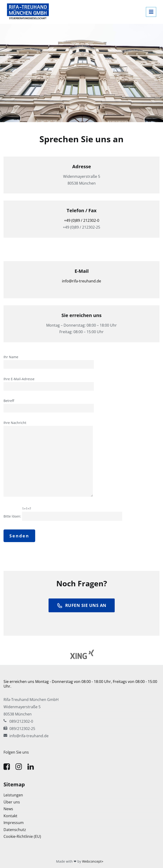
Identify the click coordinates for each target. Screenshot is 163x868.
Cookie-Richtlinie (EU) (22, 836)
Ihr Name (49, 361)
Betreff (49, 405)
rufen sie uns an (82, 605)
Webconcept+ (93, 861)
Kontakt (10, 816)
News (8, 809)
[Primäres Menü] (151, 12)
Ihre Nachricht (48, 459)
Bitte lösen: (63, 512)
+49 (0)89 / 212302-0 (82, 220)
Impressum (14, 823)
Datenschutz (15, 830)
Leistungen (13, 795)
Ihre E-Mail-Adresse (49, 383)
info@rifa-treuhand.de (81, 281)
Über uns (12, 802)
